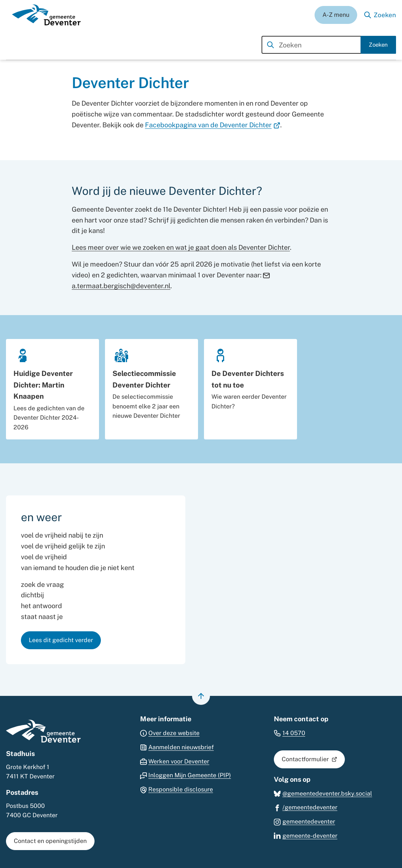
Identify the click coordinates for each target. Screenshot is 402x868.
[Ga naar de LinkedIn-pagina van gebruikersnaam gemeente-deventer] (306, 835)
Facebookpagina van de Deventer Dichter (213, 125)
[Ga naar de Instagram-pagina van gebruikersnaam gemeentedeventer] (304, 821)
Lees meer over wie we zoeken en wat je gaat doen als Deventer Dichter (181, 247)
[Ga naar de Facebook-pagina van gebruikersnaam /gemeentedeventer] (306, 807)
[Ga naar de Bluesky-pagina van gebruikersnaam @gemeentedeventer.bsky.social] (323, 793)
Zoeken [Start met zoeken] (378, 45)
